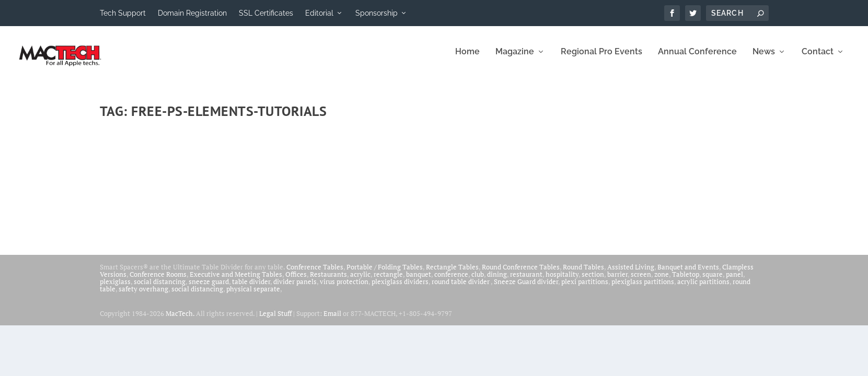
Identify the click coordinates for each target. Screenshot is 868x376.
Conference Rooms (158, 281)
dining (497, 281)
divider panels (295, 288)
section (593, 281)
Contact (818, 59)
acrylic (360, 281)
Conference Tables (315, 274)
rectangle (388, 281)
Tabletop (686, 281)
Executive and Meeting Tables (236, 281)
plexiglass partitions (643, 288)
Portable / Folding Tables (385, 274)
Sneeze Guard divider (526, 288)
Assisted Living (631, 274)
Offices (296, 281)
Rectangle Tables (452, 274)
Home (467, 59)
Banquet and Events (688, 274)
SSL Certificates (266, 13)
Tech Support (123, 13)
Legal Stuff (275, 320)
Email (332, 320)
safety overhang (143, 296)
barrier (617, 281)
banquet (419, 281)
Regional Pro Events (601, 59)
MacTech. (180, 320)
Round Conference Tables (521, 274)
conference (451, 281)
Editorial (319, 13)
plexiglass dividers (400, 288)
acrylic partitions (703, 288)
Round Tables (583, 274)
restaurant (526, 281)
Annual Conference (697, 59)
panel (734, 281)
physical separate (253, 296)
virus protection (344, 288)
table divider (251, 288)
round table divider (461, 288)
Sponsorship (377, 13)
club (478, 281)
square (713, 281)
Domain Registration (192, 13)
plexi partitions (585, 288)
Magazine (515, 59)
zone (662, 281)
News (764, 59)
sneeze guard (209, 288)
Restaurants (328, 281)
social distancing (160, 288)
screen (641, 281)
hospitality (562, 281)
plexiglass (115, 288)
